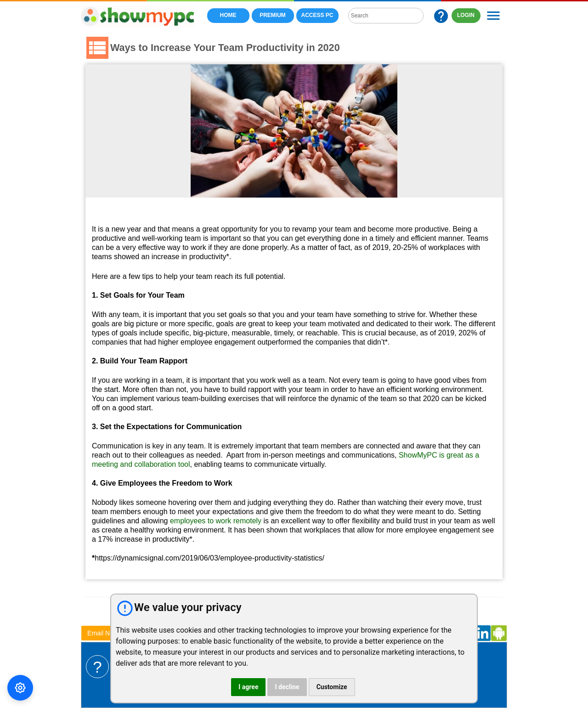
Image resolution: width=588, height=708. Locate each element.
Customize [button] (332, 687)
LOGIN (466, 15)
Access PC (317, 15)
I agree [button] (248, 687)
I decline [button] (287, 687)
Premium (273, 15)
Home (228, 15)
